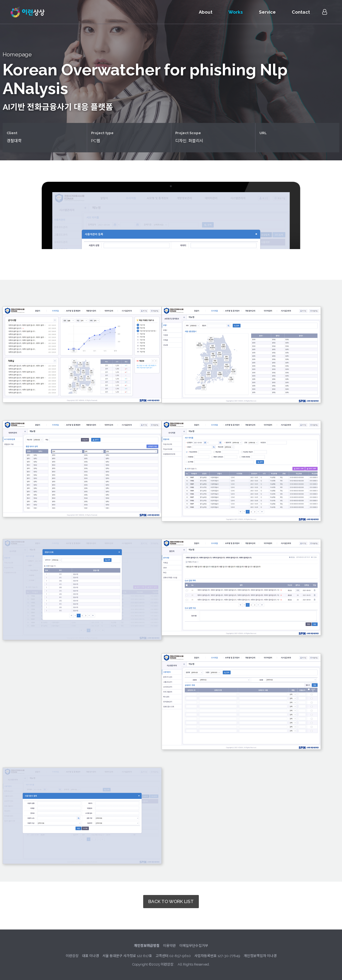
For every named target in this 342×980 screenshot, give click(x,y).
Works (236, 12)
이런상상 (28, 12)
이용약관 (169, 946)
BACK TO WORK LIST (171, 901)
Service (267, 12)
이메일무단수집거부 (194, 946)
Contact (301, 12)
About (206, 12)
